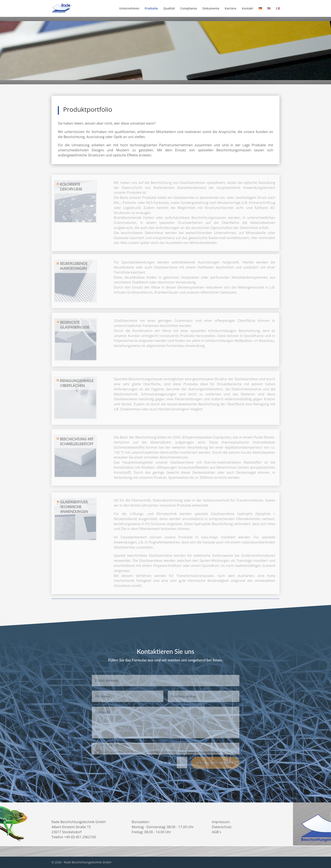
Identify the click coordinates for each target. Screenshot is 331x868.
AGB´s (217, 832)
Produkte (151, 9)
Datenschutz (222, 827)
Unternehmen (129, 9)
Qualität (169, 9)
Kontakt (247, 9)
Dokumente (211, 9)
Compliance (189, 9)
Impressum (221, 822)
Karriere (231, 9)
